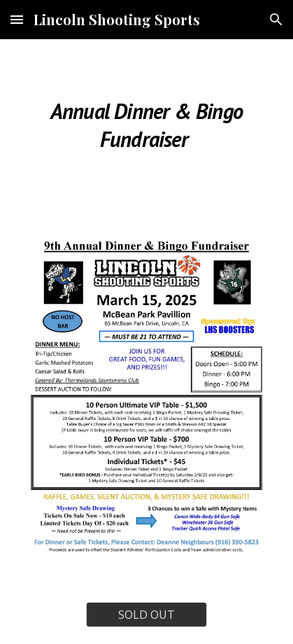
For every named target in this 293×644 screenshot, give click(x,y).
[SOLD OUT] (147, 615)
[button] (17, 19)
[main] (146, 123)
